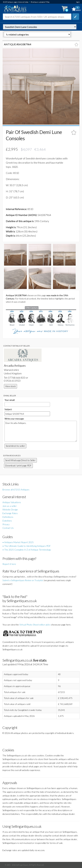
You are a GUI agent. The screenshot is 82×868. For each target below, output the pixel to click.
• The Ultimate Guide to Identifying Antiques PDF (27, 546)
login (78, 2)
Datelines (7, 521)
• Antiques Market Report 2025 (18, 542)
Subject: (8, 409)
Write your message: (14, 419)
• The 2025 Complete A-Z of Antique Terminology (27, 550)
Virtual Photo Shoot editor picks (35, 625)
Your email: (10, 400)
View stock (10, 386)
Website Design (10, 510)
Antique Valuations (12, 502)
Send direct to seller (15, 446)
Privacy (6, 524)
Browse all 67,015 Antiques (16, 490)
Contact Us (8, 528)
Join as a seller (10, 506)
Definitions (8, 517)
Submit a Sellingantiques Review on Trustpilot (23, 580)
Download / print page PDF (18, 466)
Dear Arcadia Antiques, (41, 431)
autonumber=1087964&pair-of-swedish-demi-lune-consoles (40, 27)
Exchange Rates (10, 513)
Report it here (9, 564)
